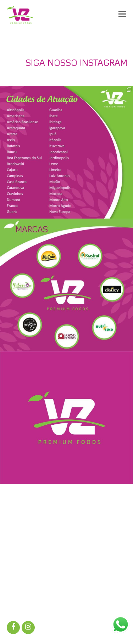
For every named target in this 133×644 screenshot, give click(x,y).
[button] (122, 15)
